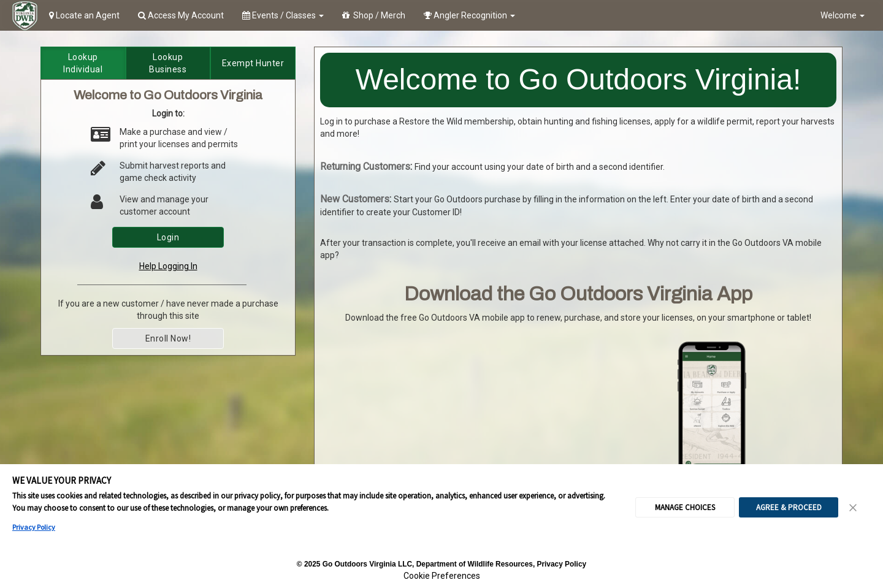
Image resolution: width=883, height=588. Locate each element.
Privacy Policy (34, 527)
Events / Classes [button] (283, 15)
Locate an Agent (84, 15)
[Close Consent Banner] (854, 508)
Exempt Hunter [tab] (253, 63)
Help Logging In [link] (168, 266)
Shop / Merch (374, 15)
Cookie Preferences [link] (442, 576)
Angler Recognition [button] (469, 15)
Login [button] (168, 237)
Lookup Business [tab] (168, 63)
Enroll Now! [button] (168, 338)
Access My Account (181, 15)
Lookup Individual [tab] (83, 63)
